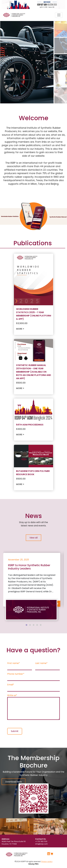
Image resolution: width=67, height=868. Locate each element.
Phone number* (16, 674)
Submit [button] (15, 731)
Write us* (12, 695)
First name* (14, 663)
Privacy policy (47, 861)
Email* (11, 685)
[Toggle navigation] (59, 15)
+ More (54, 604)
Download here (14, 782)
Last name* (41, 663)
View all (33, 538)
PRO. (37, 864)
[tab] (26, 625)
